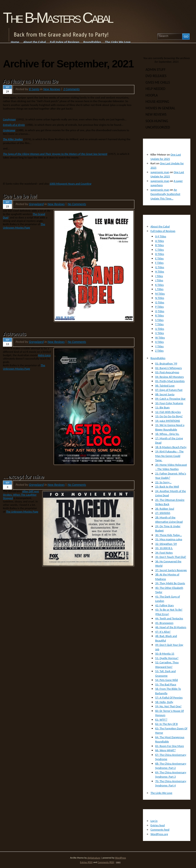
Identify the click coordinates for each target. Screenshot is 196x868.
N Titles (160, 298)
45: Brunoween (164, 623)
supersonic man (160, 172)
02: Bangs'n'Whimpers (168, 368)
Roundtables (158, 358)
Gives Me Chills (158, 82)
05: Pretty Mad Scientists (170, 381)
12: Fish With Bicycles (168, 412)
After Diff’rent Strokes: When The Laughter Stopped (21, 495)
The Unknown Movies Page (24, 226)
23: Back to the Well (167, 487)
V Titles (160, 333)
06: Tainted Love (165, 386)
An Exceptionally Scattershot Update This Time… (165, 194)
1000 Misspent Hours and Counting (70, 184)
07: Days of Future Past (169, 390)
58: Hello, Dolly (164, 702)
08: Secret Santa (165, 394)
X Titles (159, 342)
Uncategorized (158, 127)
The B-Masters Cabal (58, 18)
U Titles (160, 329)
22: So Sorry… (163, 482)
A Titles (160, 241)
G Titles (160, 267)
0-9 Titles (161, 236)
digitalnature (94, 858)
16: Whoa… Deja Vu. (167, 434)
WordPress (121, 858)
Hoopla (152, 95)
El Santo (34, 89)
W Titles (160, 338)
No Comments (77, 204)
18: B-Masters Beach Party (171, 447)
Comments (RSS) (106, 862)
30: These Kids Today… (168, 535)
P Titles (159, 307)
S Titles (159, 320)
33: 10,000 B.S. (164, 548)
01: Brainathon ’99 (166, 363)
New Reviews (52, 89)
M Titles (160, 294)
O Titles (160, 302)
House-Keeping (157, 102)
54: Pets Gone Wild (166, 680)
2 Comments (71, 89)
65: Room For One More (169, 746)
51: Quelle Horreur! (167, 658)
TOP (118, 863)
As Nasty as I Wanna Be (30, 81)
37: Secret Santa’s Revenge (171, 570)
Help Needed (156, 89)
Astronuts (14, 334)
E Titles (159, 258)
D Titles (160, 254)
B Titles (159, 245)
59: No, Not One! (168, 706)
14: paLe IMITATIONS (168, 421)
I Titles (159, 276)
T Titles (159, 324)
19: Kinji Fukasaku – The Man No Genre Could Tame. (169, 456)
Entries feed (157, 825)
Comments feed (160, 830)
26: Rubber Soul (165, 509)
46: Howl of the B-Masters (171, 627)
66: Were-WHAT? (165, 750)
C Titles (159, 250)
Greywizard (36, 204)
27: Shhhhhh (163, 513)
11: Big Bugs (162, 407)
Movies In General (160, 108)
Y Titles (159, 346)
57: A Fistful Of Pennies (169, 697)
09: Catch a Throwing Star (170, 399)
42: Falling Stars (164, 605)
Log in (154, 821)
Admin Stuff (156, 70)
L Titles (159, 289)
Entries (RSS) (86, 862)
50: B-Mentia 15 (165, 654)
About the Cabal (160, 226)
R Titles (159, 315)
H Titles (160, 271)
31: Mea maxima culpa (169, 539)
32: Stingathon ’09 (166, 544)
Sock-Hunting (157, 121)
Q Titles (160, 311)
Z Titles (159, 351)
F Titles (159, 263)
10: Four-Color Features (169, 403)
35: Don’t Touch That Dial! (171, 557)
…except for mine (23, 477)
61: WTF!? (161, 720)
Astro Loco (44, 355)
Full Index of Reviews (163, 231)
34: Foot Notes (164, 553)
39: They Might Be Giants (170, 583)
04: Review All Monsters (169, 377)
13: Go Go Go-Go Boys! (169, 416)
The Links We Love (161, 793)
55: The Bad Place (166, 684)
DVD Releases (156, 76)
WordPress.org (159, 834)
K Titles (159, 285)
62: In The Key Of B (166, 724)
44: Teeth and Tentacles (169, 618)
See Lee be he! (20, 196)
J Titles (159, 280)
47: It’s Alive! (163, 632)
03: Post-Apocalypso (167, 372)
